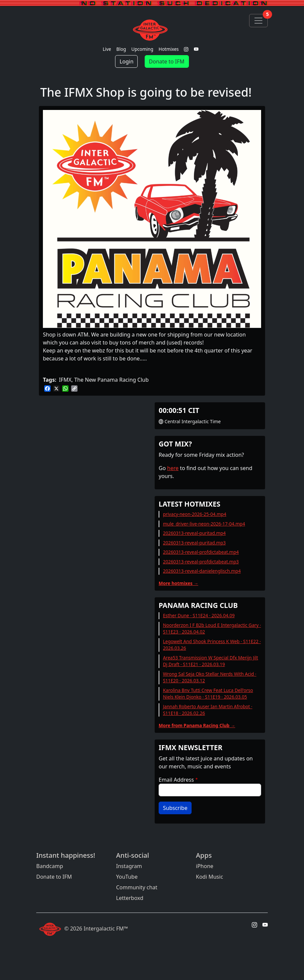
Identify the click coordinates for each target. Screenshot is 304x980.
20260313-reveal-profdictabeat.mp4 (201, 552)
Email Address (176, 780)
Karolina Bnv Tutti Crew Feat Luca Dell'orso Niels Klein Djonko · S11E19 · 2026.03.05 (208, 693)
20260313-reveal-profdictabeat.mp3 (201, 562)
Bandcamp (50, 866)
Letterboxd (130, 898)
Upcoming (142, 49)
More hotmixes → (178, 583)
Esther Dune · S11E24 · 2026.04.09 (199, 615)
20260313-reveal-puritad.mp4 (194, 533)
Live (107, 49)
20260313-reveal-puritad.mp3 (194, 543)
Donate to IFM (167, 61)
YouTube (127, 877)
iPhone (205, 866)
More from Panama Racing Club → (197, 725)
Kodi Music (210, 877)
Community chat (137, 887)
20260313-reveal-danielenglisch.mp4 (202, 571)
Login (126, 61)
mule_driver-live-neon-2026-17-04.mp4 (204, 524)
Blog (121, 49)
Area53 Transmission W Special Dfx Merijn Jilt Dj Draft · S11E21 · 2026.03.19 (211, 661)
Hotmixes (169, 49)
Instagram (129, 866)
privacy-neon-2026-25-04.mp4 (195, 514)
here (173, 468)
